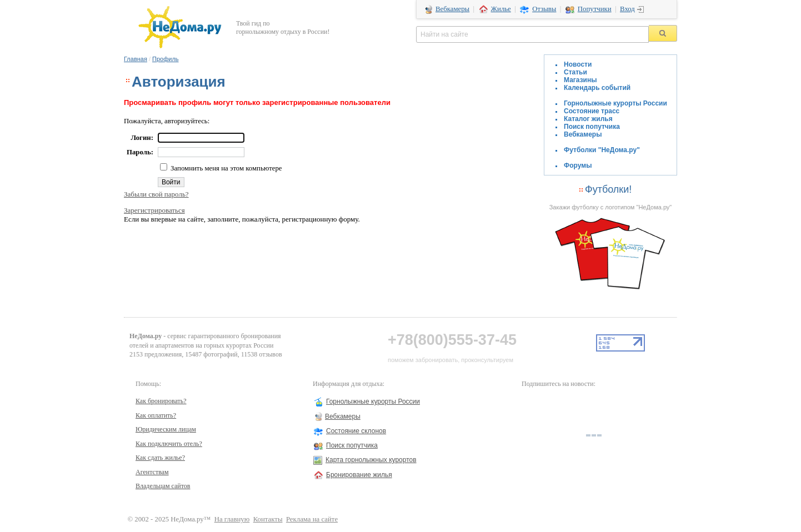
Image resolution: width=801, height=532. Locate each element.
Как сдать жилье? (160, 458)
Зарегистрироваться (154, 210)
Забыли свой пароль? (156, 194)
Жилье (501, 9)
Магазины (580, 80)
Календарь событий (597, 88)
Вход (627, 9)
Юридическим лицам (166, 429)
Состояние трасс (592, 111)
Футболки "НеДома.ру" (602, 150)
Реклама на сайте (312, 519)
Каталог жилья (588, 119)
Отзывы (544, 9)
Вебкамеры (452, 9)
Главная (136, 59)
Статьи (575, 72)
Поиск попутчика (592, 127)
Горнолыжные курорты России (615, 103)
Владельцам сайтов (163, 486)
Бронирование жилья (359, 475)
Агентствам (152, 472)
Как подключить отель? (169, 444)
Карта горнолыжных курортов (371, 460)
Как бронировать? (161, 401)
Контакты (268, 519)
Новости (578, 64)
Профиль (166, 59)
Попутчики (595, 9)
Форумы (578, 165)
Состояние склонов (356, 431)
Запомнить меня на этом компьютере (226, 168)
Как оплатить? (156, 415)
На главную (232, 519)
